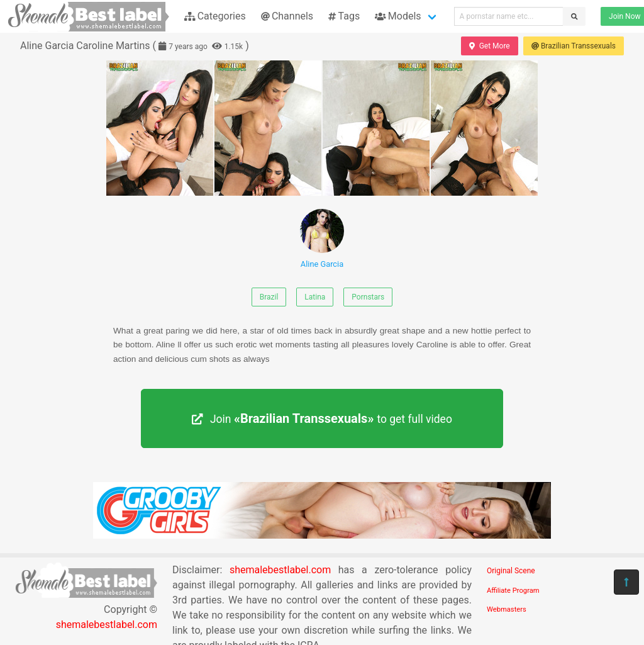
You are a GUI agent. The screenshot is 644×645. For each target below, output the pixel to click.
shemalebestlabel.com (107, 625)
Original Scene (511, 571)
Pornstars (368, 297)
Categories (215, 16)
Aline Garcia (322, 239)
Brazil (269, 297)
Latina (315, 297)
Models (398, 16)
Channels (287, 16)
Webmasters (507, 609)
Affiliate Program (513, 591)
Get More (489, 46)
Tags (344, 16)
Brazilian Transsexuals (574, 46)
